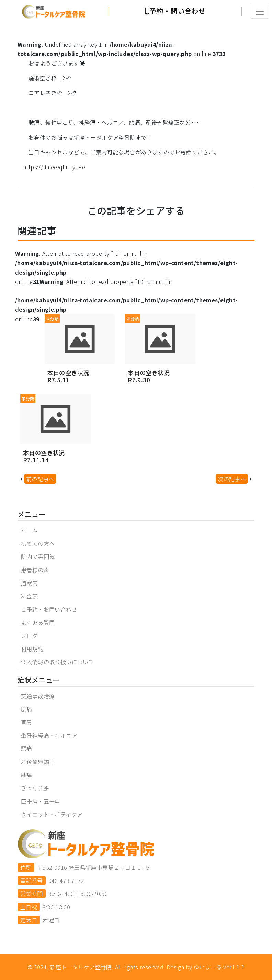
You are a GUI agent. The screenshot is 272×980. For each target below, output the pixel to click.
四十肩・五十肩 (41, 801)
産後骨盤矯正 (38, 762)
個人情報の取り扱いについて (58, 662)
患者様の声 (35, 570)
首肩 (27, 722)
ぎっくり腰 (35, 788)
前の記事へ (40, 479)
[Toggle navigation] (260, 12)
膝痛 (27, 775)
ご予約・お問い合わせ (49, 609)
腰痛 (27, 709)
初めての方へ (38, 543)
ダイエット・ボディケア (52, 814)
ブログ (29, 635)
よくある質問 (38, 622)
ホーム (29, 530)
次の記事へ (232, 479)
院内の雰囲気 (38, 556)
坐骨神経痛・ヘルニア (49, 735)
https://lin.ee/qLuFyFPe (54, 167)
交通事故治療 (38, 696)
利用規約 (32, 649)
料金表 (29, 596)
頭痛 (27, 748)
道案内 (29, 583)
